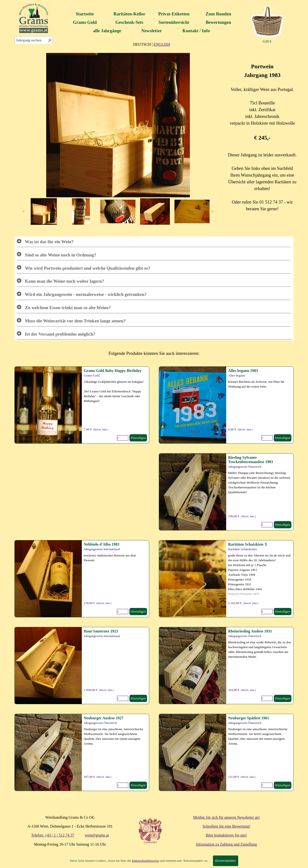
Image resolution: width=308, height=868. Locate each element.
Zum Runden (218, 14)
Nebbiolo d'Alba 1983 (102, 544)
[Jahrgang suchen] (34, 40)
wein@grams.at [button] (97, 835)
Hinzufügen (283, 438)
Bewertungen (218, 22)
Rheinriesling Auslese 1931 (250, 631)
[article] (226, 405)
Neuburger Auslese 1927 (104, 718)
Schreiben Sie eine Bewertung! (227, 826)
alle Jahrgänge (107, 31)
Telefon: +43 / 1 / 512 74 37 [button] (53, 835)
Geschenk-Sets (129, 22)
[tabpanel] (152, 44)
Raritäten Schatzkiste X (248, 544)
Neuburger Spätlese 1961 (249, 718)
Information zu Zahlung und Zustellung (226, 844)
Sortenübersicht (174, 22)
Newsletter (152, 31)
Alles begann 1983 (243, 371)
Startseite (85, 14)
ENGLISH (162, 44)
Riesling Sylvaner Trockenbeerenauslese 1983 (250, 460)
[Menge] (267, 438)
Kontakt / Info (196, 31)
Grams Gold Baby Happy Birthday (113, 371)
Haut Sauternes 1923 (101, 631)
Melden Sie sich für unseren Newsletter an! (226, 817)
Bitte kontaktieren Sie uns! (226, 835)
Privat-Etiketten (174, 14)
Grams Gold (85, 22)
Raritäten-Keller (129, 14)
